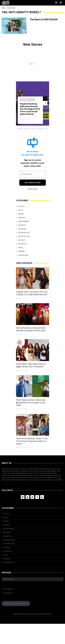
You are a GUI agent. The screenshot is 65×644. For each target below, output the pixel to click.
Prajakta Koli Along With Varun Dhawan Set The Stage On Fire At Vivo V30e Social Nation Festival (30, 129)
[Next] (47, 74)
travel (21, 267)
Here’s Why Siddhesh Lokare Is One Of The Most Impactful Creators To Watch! (32, 468)
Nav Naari (22, 245)
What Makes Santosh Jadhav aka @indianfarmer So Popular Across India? (31, 429)
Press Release (8, 609)
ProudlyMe (22, 249)
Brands (21, 234)
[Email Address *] (33, 194)
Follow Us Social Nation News (16, 624)
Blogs (20, 230)
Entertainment (24, 241)
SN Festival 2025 (24, 256)
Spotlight (22, 260)
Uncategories (23, 275)
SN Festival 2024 (27, 120)
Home (3, 8)
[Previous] (18, 74)
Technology (23, 264)
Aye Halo (21, 226)
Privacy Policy (8, 613)
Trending (22, 271)
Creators (22, 237)
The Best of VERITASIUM (45, 19)
